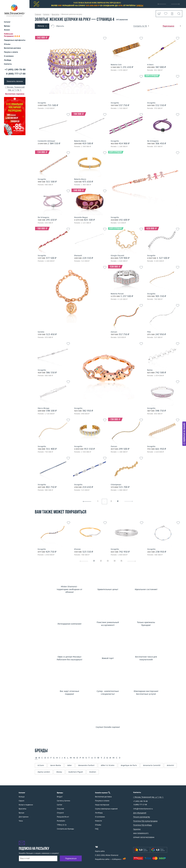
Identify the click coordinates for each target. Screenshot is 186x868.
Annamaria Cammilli (152, 765)
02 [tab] (101, 561)
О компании (9, 56)
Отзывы (7, 44)
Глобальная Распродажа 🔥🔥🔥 (12, 35)
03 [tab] (108, 561)
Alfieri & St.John (108, 765)
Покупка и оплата (11, 52)
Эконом (7, 30)
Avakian (93, 772)
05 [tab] (121, 561)
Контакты (8, 64)
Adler (70, 765)
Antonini (170, 765)
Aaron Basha (56, 765)
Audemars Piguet (76, 772)
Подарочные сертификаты (15, 40)
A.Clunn (41, 765)
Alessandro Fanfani (86, 765)
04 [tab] (115, 561)
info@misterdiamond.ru (143, 809)
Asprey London (44, 772)
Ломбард (8, 60)
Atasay (59, 772)
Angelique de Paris (129, 765)
